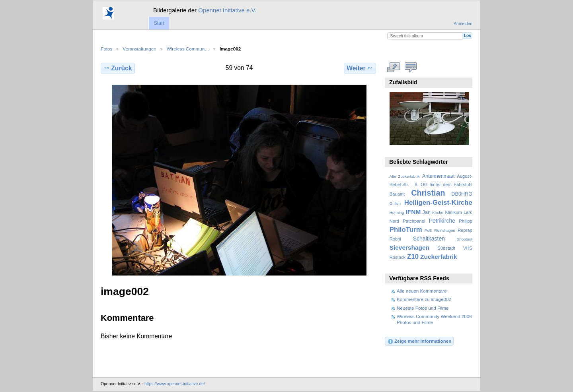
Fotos (106, 49)
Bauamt (397, 194)
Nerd (394, 221)
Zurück (118, 68)
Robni (395, 239)
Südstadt (446, 248)
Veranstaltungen (139, 49)
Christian (428, 193)
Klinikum (453, 212)
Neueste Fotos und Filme (423, 308)
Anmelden (463, 24)
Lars (468, 212)
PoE (428, 230)
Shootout (465, 239)
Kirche (438, 212)
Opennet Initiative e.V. (227, 10)
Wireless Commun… (188, 49)
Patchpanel (414, 221)
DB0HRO (462, 194)
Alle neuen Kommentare (422, 291)
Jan (427, 212)
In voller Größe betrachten (394, 67)
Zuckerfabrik (439, 257)
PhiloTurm (406, 230)
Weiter (360, 68)
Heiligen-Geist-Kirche (438, 203)
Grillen (395, 203)
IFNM (413, 212)
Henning (397, 212)
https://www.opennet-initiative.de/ (175, 384)
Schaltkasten (429, 239)
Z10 (413, 257)
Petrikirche (442, 221)
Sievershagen (409, 247)
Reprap (465, 230)
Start (159, 23)
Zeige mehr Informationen (419, 342)
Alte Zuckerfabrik (405, 176)
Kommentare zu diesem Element (411, 67)
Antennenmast (438, 176)
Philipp (466, 221)
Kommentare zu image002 (424, 299)
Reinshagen (445, 230)
